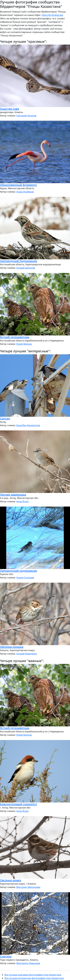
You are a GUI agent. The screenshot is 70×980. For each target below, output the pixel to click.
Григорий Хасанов (26, 116)
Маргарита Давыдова (28, 963)
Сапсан (5, 418)
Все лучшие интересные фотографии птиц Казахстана (34, 978)
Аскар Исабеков (25, 192)
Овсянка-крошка (12, 647)
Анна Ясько (22, 501)
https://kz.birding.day (52, 15)
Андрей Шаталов (26, 268)
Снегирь (6, 956)
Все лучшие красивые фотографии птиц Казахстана (33, 975)
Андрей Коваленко (27, 654)
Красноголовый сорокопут (19, 804)
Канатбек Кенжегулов (28, 425)
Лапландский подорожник (19, 261)
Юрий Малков (24, 344)
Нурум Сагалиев (25, 578)
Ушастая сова (9, 109)
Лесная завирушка (13, 495)
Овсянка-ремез (11, 880)
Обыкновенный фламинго (18, 185)
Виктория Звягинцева (28, 887)
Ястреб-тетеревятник (15, 337)
